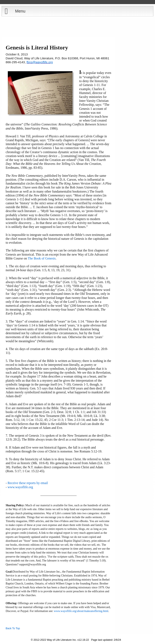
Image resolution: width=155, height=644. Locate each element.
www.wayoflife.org (20, 487)
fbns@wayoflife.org (40, 62)
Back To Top (13, 628)
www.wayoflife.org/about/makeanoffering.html (81, 611)
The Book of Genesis (42, 258)
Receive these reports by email (28, 483)
